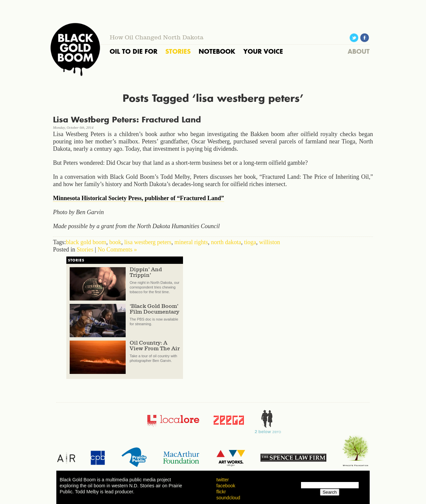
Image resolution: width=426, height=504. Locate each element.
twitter (222, 480)
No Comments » (117, 249)
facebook (226, 486)
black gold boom (86, 242)
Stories (85, 249)
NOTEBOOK (217, 51)
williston (269, 242)
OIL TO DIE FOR (133, 51)
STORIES (178, 51)
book (115, 242)
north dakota (226, 242)
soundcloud (228, 498)
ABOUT (359, 51)
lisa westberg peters (148, 242)
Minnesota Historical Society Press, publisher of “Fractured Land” (138, 198)
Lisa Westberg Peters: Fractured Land (127, 120)
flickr (221, 492)
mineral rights (191, 242)
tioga (250, 242)
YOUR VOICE (263, 51)
